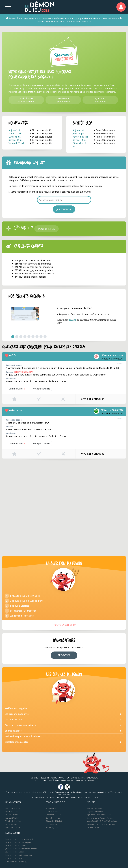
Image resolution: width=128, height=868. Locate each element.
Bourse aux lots (13, 731)
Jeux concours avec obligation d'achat (21, 849)
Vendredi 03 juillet (13, 821)
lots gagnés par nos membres (34, 267)
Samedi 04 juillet (12, 818)
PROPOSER (64, 655)
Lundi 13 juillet (52, 824)
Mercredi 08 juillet (13, 808)
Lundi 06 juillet (11, 815)
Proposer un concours (72, 780)
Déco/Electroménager (106, 824)
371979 (120, 418)
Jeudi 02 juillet (11, 824)
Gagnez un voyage (94, 808)
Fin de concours (104, 130)
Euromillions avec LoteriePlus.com (45, 797)
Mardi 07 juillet (12, 812)
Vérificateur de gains (16, 708)
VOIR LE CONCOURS (93, 399)
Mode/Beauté (92, 821)
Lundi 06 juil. (15, 137)
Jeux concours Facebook (16, 845)
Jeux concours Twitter (15, 858)
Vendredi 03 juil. (16, 143)
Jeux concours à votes (14, 852)
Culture (110, 818)
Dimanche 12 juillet (54, 821)
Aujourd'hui (14, 130)
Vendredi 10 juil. (80, 137)
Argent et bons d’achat (96, 818)
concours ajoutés (41, 130)
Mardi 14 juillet (52, 827)
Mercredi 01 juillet (13, 827)
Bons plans (90, 780)
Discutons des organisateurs (20, 725)
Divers (98, 827)
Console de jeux (104, 815)
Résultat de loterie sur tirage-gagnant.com (91, 792)
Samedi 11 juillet (53, 818)
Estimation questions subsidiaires (23, 736)
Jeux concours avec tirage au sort (19, 839)
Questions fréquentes (16, 742)
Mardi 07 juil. (15, 133)
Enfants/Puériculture (109, 821)
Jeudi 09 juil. (78, 133)
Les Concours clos (14, 719)
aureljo (72, 320)
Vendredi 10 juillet (54, 815)
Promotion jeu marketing (16, 861)
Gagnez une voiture (95, 812)
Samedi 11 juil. (80, 140)
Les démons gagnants (17, 714)
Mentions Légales (51, 780)
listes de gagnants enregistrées (34, 270)
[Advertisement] (64, 484)
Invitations (91, 824)
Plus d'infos (47, 229)
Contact (37, 780)
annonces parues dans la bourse (34, 273)
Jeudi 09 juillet (52, 812)
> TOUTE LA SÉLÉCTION (64, 625)
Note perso (42, 389)
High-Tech (91, 815)
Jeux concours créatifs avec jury (19, 855)
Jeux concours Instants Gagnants (19, 842)
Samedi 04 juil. (16, 140)
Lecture (90, 827)
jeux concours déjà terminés (33, 264)
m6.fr (13, 355)
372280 (120, 364)
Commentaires (17, 389)
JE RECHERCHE (64, 209)
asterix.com (17, 410)
